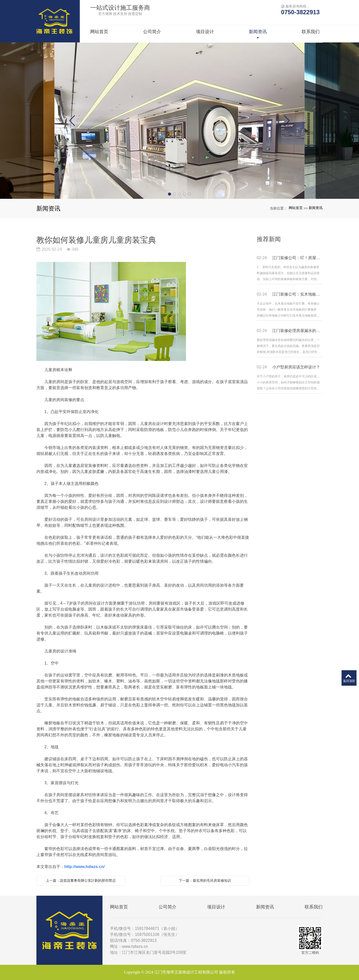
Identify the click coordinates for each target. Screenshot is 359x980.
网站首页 (296, 208)
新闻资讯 (316, 208)
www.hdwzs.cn (135, 946)
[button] (170, 194)
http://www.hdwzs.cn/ (85, 867)
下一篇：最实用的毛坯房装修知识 (205, 880)
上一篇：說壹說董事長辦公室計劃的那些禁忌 (81, 880)
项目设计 (216, 907)
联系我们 (314, 907)
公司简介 (168, 907)
